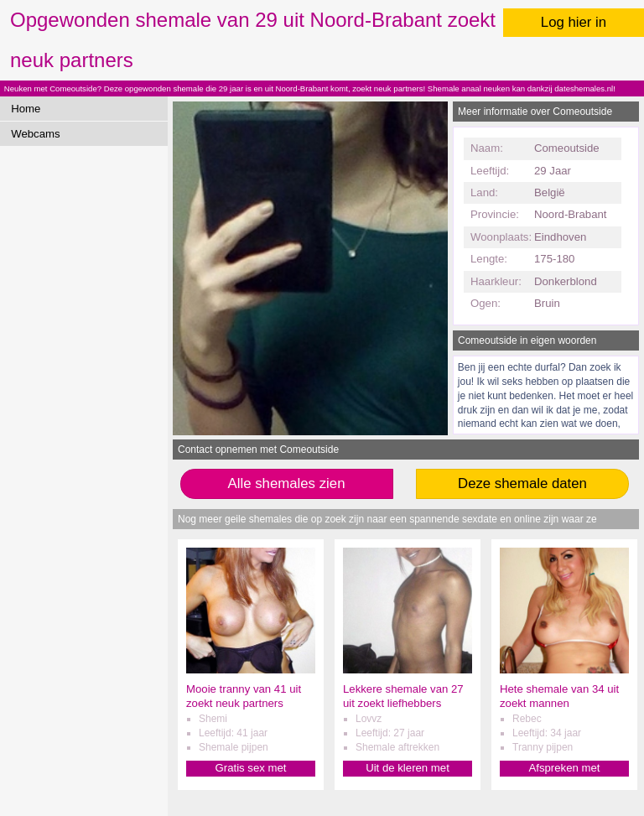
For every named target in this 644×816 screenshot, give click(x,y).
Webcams (35, 134)
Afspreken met (564, 768)
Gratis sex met (250, 768)
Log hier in (574, 22)
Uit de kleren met (408, 768)
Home (26, 109)
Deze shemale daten (522, 483)
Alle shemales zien (287, 483)
